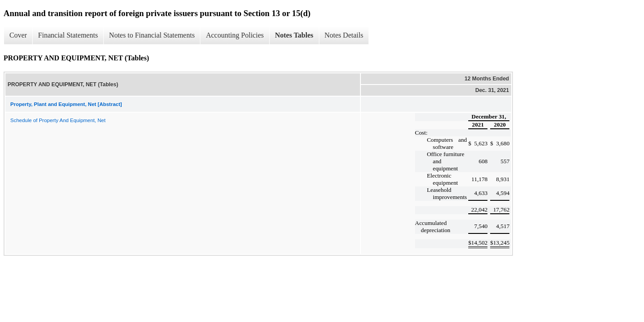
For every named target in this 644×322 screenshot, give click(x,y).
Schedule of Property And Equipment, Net (58, 120)
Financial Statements (68, 35)
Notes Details (344, 35)
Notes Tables (294, 35)
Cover (18, 35)
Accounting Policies (235, 35)
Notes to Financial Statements (152, 35)
